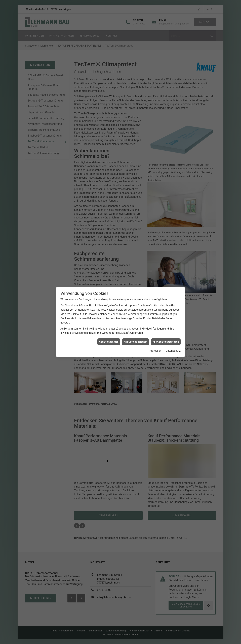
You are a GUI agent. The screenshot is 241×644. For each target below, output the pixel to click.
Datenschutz (173, 309)
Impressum (156, 309)
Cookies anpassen (109, 300)
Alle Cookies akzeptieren (166, 300)
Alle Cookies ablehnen (136, 300)
